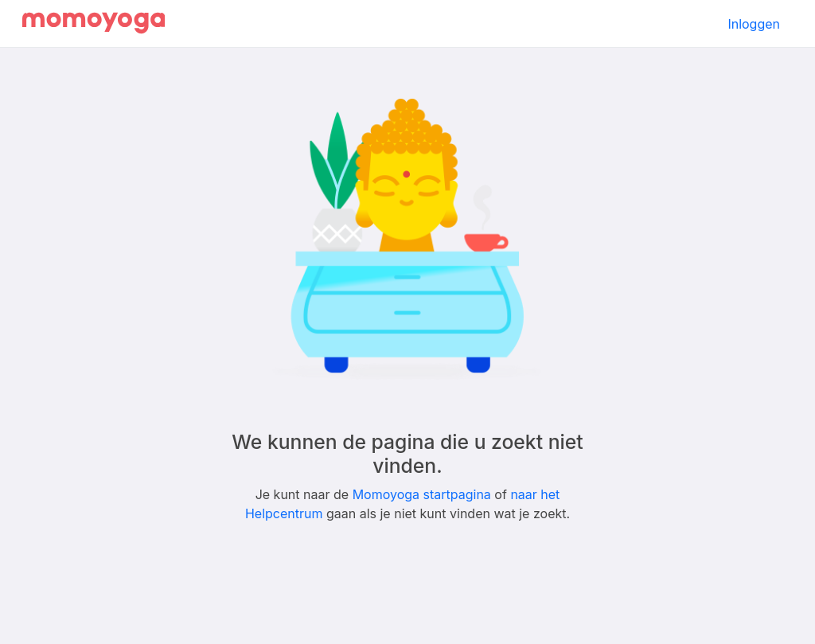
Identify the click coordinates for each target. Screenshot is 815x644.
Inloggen (754, 24)
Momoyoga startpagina (422, 494)
